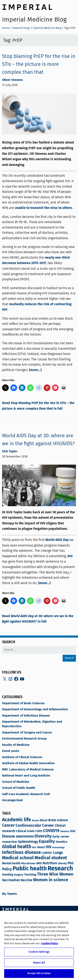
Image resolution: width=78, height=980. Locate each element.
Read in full (38, 406)
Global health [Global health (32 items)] (17, 847)
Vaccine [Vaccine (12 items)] (26, 880)
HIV (70, 556)
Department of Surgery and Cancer (27, 733)
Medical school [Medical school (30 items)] (18, 858)
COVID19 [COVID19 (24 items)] (51, 831)
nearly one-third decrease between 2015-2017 (36, 261)
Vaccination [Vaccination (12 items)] (11, 880)
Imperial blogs (21, 28)
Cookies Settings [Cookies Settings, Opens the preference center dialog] (39, 952)
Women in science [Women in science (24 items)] (51, 880)
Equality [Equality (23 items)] (47, 842)
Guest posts (11, 751)
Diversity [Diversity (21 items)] (43, 836)
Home (6, 28)
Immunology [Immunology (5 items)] (58, 848)
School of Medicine (16, 782)
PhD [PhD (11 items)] (71, 863)
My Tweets (9, 894)
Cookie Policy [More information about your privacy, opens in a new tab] (50, 944)
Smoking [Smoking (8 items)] (8, 875)
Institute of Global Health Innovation (28, 763)
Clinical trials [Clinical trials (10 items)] (25, 831)
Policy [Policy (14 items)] (7, 869)
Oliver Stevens (12, 80)
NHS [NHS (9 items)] (39, 863)
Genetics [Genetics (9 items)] (62, 842)
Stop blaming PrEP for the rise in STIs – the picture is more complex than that (39, 64)
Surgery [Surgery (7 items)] (19, 875)
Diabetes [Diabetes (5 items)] (65, 831)
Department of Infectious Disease (26, 716)
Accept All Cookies (39, 973)
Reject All (39, 963)
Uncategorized (12, 800)
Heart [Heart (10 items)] (41, 847)
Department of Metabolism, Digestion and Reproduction (32, 724)
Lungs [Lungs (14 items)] (58, 853)
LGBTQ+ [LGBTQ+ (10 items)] (47, 853)
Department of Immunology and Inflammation (35, 709)
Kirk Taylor (10, 451)
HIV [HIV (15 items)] (49, 847)
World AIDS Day (57, 540)
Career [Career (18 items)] (48, 826)
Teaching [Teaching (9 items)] (30, 875)
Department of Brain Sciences (23, 703)
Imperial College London (27, 6)
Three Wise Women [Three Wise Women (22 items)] (55, 874)
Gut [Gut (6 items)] (34, 848)
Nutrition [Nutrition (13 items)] (50, 863)
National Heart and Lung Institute (26, 776)
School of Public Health (19, 788)
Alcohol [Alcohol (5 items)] (35, 821)
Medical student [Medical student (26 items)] (51, 858)
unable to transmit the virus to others (44, 208)
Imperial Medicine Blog (34, 19)
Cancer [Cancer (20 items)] (8, 826)
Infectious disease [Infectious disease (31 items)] (21, 852)
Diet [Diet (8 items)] (73, 831)
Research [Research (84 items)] (60, 869)
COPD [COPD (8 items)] (39, 831)
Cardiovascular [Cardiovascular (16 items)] (28, 826)
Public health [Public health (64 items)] (30, 869)
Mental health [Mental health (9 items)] (11, 863)
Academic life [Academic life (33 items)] (17, 820)
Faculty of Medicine (16, 745)
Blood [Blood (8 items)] (44, 820)
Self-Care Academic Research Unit (26, 794)
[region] (39, 945)
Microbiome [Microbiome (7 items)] (28, 864)
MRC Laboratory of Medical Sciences (28, 770)
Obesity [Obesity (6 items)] (62, 864)
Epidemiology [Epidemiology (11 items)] (28, 842)
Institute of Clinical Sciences (22, 757)
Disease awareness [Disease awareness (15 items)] (18, 837)
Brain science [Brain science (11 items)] (58, 820)
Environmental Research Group (24, 739)
